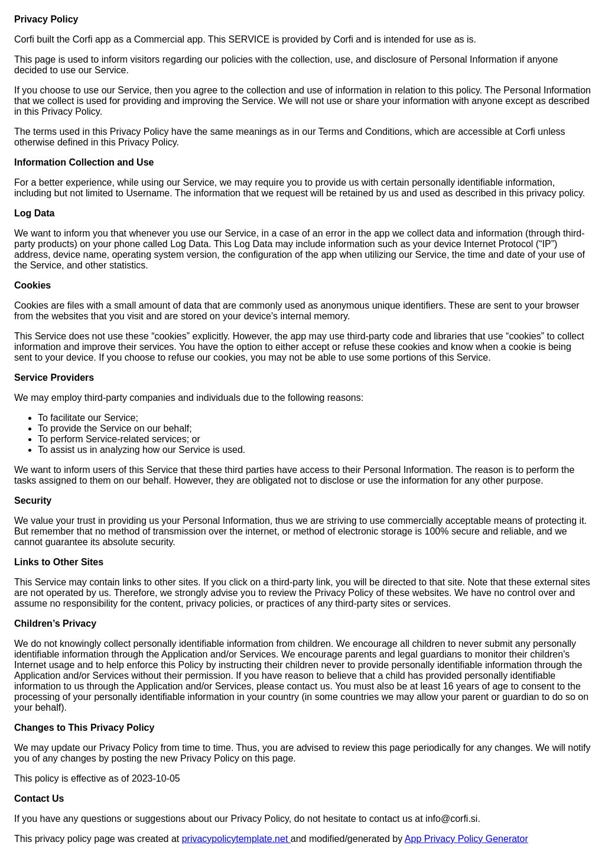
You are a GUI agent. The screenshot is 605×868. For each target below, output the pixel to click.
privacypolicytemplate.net (236, 839)
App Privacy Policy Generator (466, 839)
